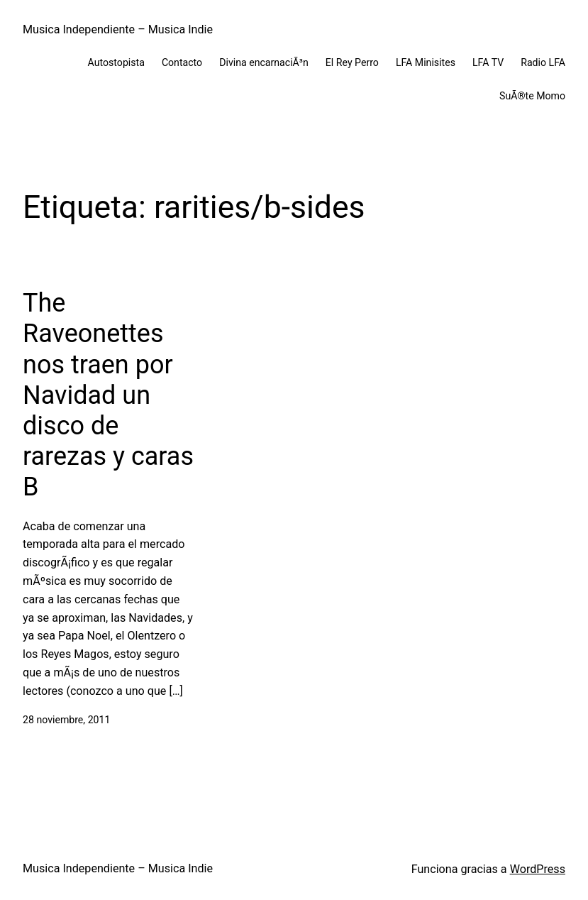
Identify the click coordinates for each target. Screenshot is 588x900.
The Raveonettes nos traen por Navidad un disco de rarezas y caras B (108, 395)
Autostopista (116, 62)
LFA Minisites (426, 62)
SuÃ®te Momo (532, 96)
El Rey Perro (352, 62)
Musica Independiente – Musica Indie (118, 29)
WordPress (538, 869)
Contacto (182, 62)
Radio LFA (543, 62)
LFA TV (488, 62)
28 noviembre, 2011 (66, 720)
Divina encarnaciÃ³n (264, 62)
